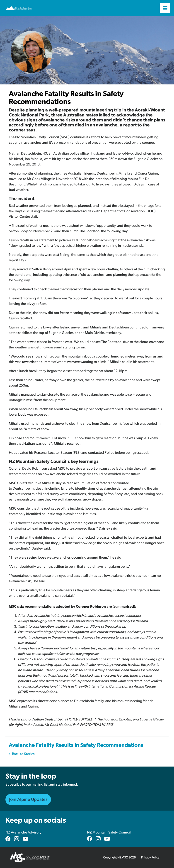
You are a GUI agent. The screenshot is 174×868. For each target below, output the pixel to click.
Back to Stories (22, 754)
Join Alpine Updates (28, 799)
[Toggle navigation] (165, 8)
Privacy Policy (150, 858)
